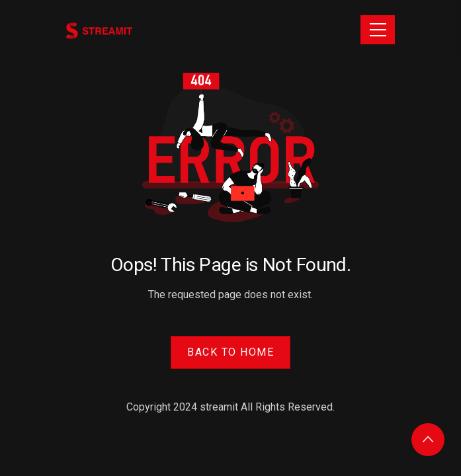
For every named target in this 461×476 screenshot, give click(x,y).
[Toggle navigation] (378, 30)
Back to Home (230, 352)
